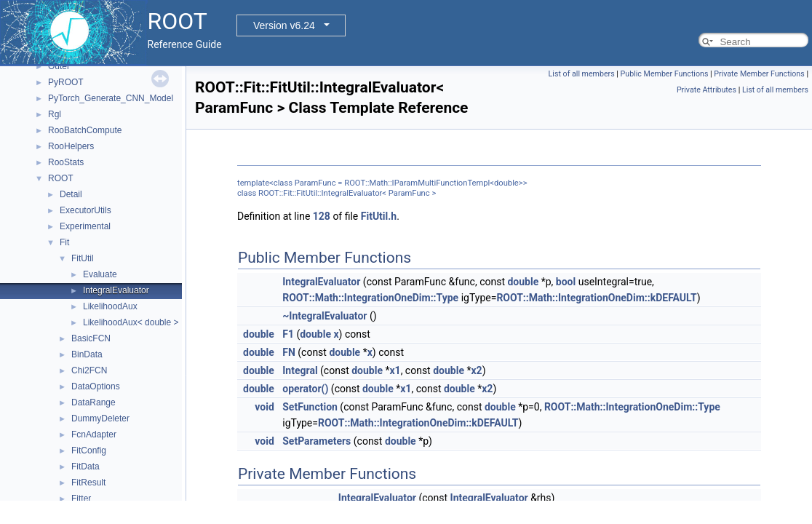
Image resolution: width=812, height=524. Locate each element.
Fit (64, 242)
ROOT (61, 178)
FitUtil (83, 258)
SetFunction (310, 407)
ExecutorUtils (85, 210)
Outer (59, 66)
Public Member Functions (665, 74)
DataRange (93, 402)
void (264, 407)
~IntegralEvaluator (325, 316)
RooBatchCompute (85, 130)
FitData (85, 467)
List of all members (582, 74)
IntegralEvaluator (116, 290)
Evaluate (100, 274)
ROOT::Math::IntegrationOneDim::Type (370, 298)
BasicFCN (91, 338)
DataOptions (96, 386)
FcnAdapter (94, 434)
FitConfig (89, 450)
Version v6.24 (284, 25)
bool (566, 282)
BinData (87, 354)
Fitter (81, 499)
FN (289, 352)
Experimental (85, 226)
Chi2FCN (89, 370)
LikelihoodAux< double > (131, 322)
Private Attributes (706, 90)
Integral (300, 370)
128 (322, 216)
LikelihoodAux (110, 306)
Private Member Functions (759, 74)
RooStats (66, 162)
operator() (305, 389)
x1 (395, 370)
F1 (288, 334)
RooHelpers (71, 146)
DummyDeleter (100, 418)
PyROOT (66, 82)
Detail (71, 194)
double (523, 282)
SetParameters (317, 441)
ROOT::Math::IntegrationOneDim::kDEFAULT (596, 298)
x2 (476, 370)
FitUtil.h (379, 216)
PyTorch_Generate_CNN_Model (111, 98)
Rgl (55, 114)
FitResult (88, 483)
